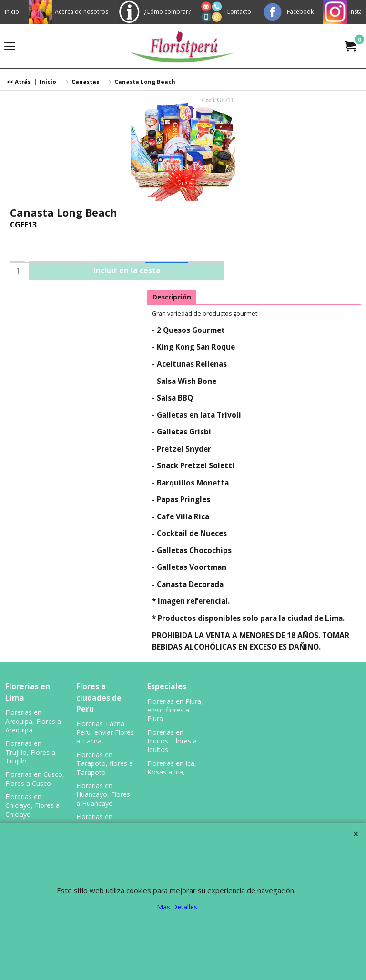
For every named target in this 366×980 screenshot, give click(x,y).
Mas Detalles (177, 907)
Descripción (172, 297)
